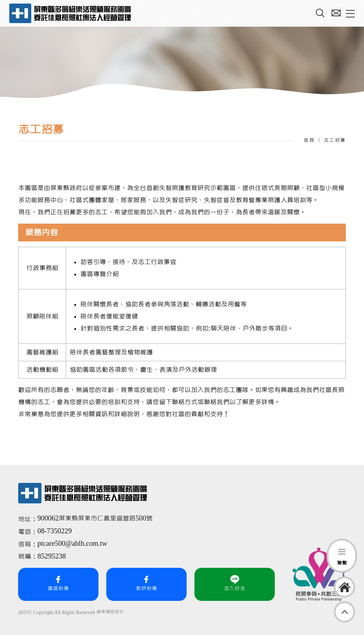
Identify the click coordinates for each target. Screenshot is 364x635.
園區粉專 (58, 583)
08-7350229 (55, 531)
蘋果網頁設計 (110, 612)
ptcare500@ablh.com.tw (72, 544)
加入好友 (235, 583)
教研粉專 (146, 583)
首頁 (309, 140)
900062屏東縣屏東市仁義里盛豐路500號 (95, 518)
